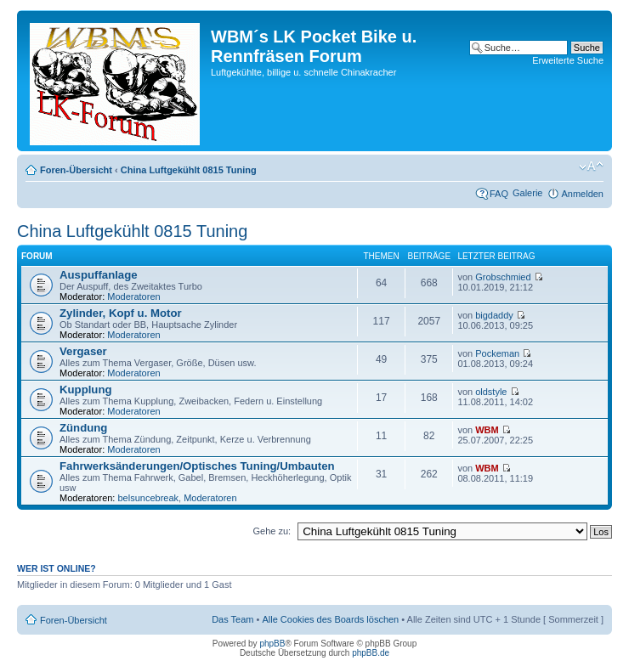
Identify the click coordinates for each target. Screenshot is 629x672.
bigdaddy (494, 315)
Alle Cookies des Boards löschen (330, 619)
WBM (487, 430)
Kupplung (86, 390)
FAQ (499, 194)
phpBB (272, 644)
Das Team (232, 619)
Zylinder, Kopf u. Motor (121, 313)
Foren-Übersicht (76, 170)
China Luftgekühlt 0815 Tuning (189, 170)
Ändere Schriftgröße (591, 167)
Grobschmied (503, 277)
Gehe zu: (272, 531)
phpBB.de (371, 653)
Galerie (527, 193)
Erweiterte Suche (568, 60)
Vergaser (83, 351)
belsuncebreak (149, 498)
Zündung (83, 428)
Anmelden (582, 194)
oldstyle (491, 392)
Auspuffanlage (99, 275)
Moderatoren (133, 296)
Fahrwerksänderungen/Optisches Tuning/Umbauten (197, 466)
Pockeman (497, 353)
